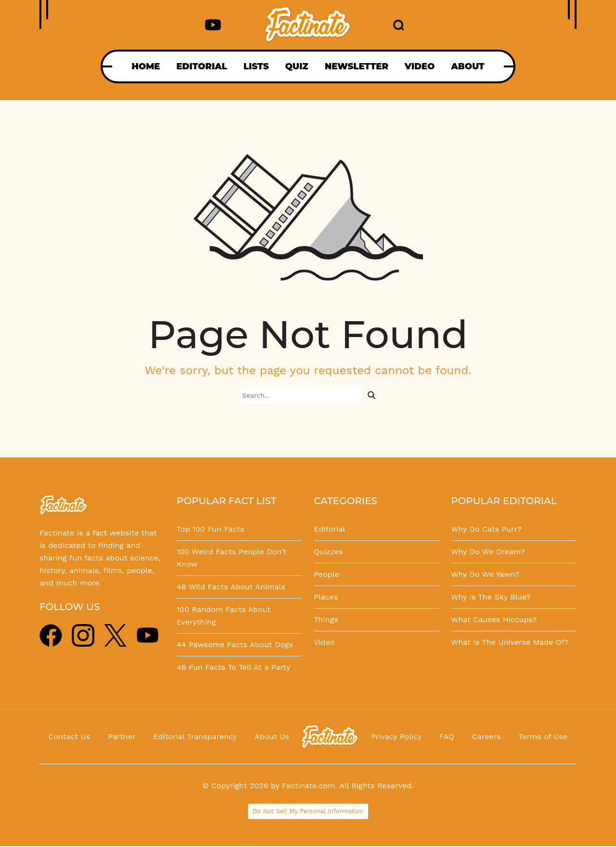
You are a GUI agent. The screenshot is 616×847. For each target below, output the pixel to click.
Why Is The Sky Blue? (491, 597)
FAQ (447, 736)
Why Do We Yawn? (485, 574)
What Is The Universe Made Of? (510, 642)
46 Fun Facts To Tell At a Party (233, 667)
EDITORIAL (201, 66)
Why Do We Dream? (488, 552)
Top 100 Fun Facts (211, 529)
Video (324, 642)
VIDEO (420, 66)
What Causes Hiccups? (494, 619)
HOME (146, 66)
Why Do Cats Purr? (486, 529)
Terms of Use (543, 736)
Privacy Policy (396, 736)
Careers (486, 736)
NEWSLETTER (357, 66)
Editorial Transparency (195, 736)
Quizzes (328, 552)
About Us (272, 736)
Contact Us (70, 736)
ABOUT (468, 66)
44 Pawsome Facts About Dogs (235, 645)
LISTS (256, 66)
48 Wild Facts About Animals (231, 587)
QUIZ (297, 66)
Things (326, 619)
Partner (122, 736)
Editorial (329, 529)
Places (326, 597)
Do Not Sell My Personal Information (308, 811)
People (327, 574)
